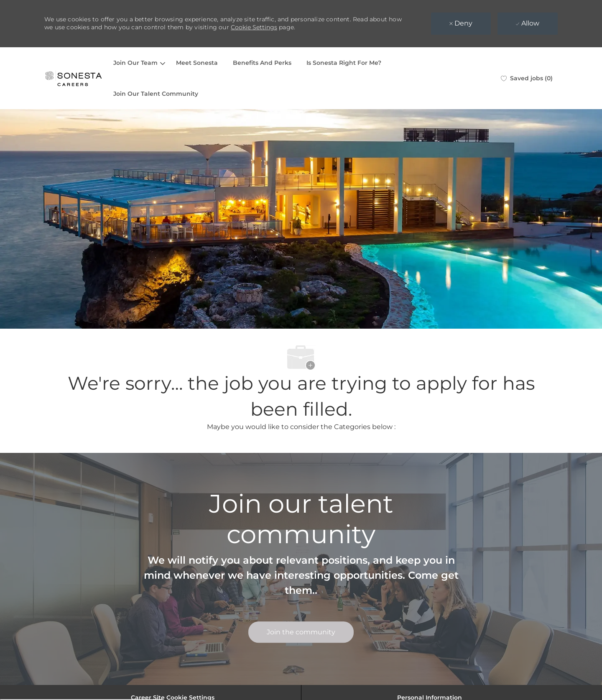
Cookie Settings (254, 27)
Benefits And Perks (262, 63)
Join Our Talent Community (156, 94)
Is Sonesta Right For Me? (344, 63)
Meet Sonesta (197, 63)
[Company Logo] (74, 78)
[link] (301, 632)
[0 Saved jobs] (527, 78)
